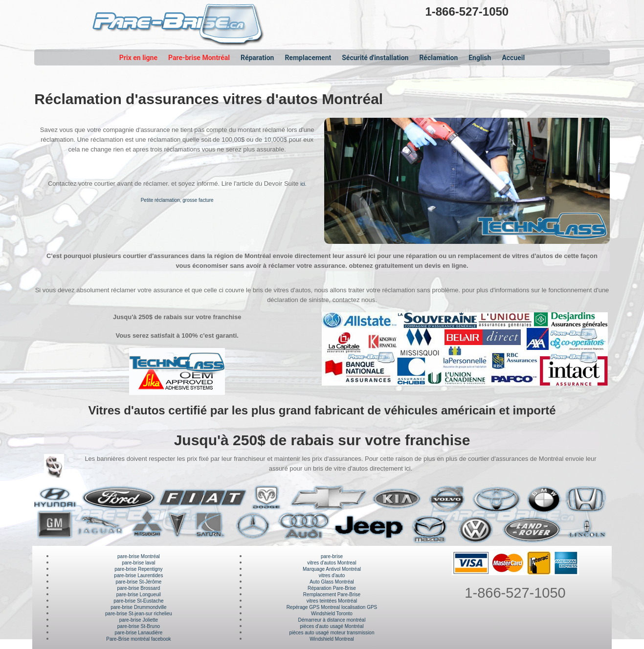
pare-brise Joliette (139, 620)
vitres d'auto (332, 575)
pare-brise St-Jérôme (138, 582)
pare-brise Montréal (139, 556)
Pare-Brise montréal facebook (138, 639)
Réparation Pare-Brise (332, 588)
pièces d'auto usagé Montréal (332, 626)
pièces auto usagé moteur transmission (332, 633)
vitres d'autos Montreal (332, 563)
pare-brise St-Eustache (138, 601)
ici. (303, 184)
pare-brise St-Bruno (139, 626)
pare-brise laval (138, 563)
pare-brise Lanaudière (138, 633)
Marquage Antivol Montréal (332, 569)
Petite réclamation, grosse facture (177, 200)
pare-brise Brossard (138, 588)
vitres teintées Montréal (332, 601)
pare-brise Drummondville (138, 607)
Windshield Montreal (332, 639)
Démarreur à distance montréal (332, 620)
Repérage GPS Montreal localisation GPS (332, 607)
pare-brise (332, 556)
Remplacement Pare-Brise (332, 595)
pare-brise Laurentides (138, 575)
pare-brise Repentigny (138, 569)
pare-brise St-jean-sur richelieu (139, 614)
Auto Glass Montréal (332, 582)
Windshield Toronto (332, 614)
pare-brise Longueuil (139, 595)
